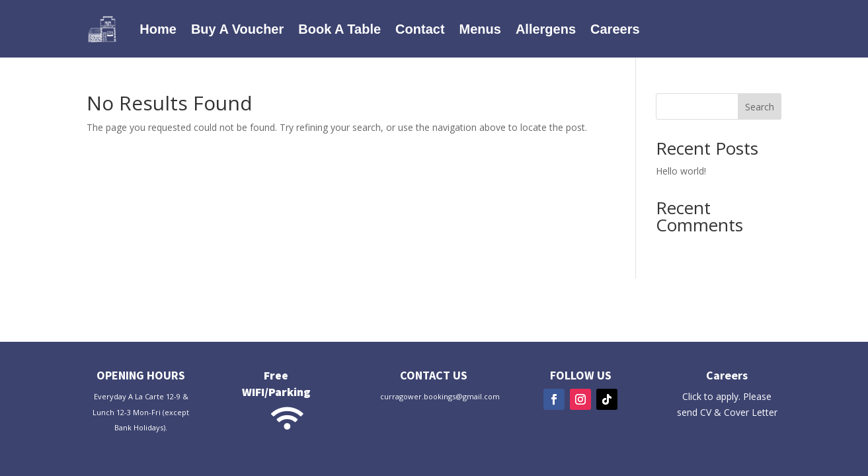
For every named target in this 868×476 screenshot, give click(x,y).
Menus (480, 29)
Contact (420, 29)
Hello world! (681, 171)
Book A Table (339, 29)
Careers (615, 29)
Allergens (546, 29)
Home (158, 29)
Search (760, 107)
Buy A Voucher (237, 29)
